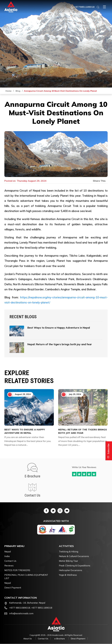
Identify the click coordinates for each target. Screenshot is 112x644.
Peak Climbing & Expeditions (75, 566)
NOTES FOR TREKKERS (17, 570)
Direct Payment (13, 588)
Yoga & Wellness (68, 575)
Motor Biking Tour (68, 561)
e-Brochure (60, 639)
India (7, 556)
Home (8, 91)
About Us (28, 639)
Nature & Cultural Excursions (74, 556)
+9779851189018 (83, 7)
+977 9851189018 (42, 608)
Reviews (9, 566)
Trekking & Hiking (69, 552)
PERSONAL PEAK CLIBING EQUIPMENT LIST (26, 577)
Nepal (8, 552)
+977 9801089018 (20, 608)
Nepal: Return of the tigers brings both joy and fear (83, 431)
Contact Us (10, 561)
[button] (104, 7)
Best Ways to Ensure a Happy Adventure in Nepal (25, 431)
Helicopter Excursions (71, 570)
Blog (18, 91)
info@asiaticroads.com (21, 614)
